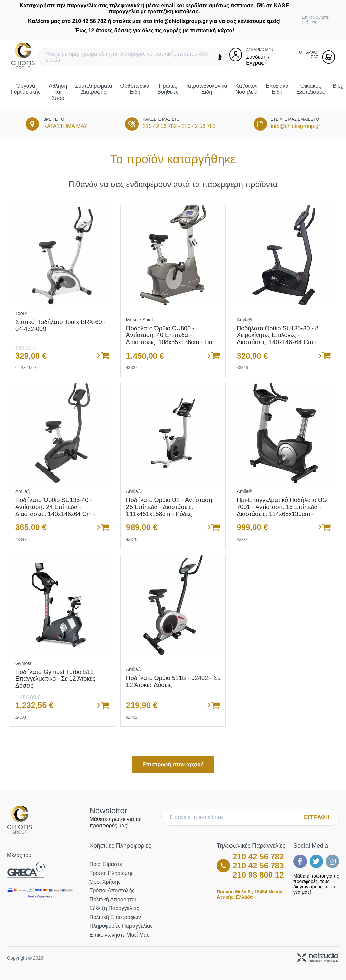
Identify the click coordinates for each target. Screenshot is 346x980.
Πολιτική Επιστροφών (115, 917)
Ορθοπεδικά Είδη (135, 89)
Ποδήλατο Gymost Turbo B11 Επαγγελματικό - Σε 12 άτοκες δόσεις (55, 679)
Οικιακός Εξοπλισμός (311, 89)
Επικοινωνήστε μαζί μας (315, 20)
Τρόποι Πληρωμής (111, 873)
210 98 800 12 (258, 875)
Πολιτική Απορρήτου (113, 900)
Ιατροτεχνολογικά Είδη (207, 89)
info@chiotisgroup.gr (296, 126)
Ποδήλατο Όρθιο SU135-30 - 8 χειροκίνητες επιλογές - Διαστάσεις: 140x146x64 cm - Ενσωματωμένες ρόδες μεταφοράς (277, 342)
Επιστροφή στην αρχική (173, 764)
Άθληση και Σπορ (58, 92)
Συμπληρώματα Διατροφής (94, 89)
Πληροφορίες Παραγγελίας (121, 926)
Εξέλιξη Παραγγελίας (114, 908)
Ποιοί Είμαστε (106, 864)
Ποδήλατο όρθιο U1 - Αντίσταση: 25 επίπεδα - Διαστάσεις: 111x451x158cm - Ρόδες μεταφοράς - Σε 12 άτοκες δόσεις (171, 510)
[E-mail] (234, 817)
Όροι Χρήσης (105, 882)
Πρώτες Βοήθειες (168, 89)
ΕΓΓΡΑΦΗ (316, 817)
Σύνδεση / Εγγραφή (258, 60)
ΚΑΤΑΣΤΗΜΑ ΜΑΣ (65, 126)
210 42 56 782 (160, 126)
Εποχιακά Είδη (277, 89)
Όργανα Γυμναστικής (26, 89)
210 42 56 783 (199, 126)
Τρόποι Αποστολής (112, 891)
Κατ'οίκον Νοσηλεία (246, 89)
